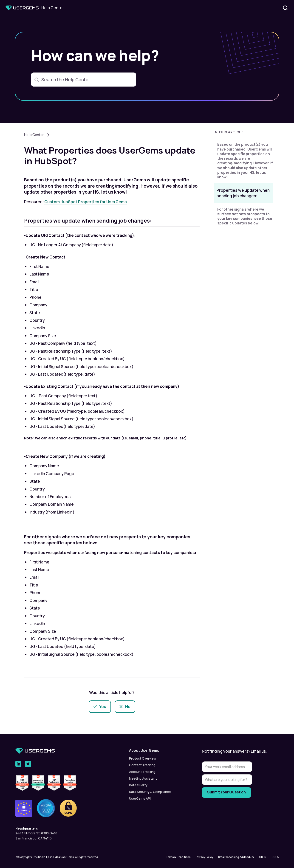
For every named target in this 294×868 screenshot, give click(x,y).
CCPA (275, 857)
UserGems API (140, 798)
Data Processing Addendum (236, 857)
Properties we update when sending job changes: (243, 193)
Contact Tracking (142, 765)
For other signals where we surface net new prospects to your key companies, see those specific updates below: (245, 216)
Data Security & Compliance (150, 792)
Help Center (34, 135)
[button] (243, 134)
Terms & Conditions (178, 857)
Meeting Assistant (143, 778)
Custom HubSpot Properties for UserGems (86, 202)
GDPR (263, 857)
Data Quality (138, 785)
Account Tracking (142, 772)
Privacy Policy (205, 857)
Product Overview (143, 758)
